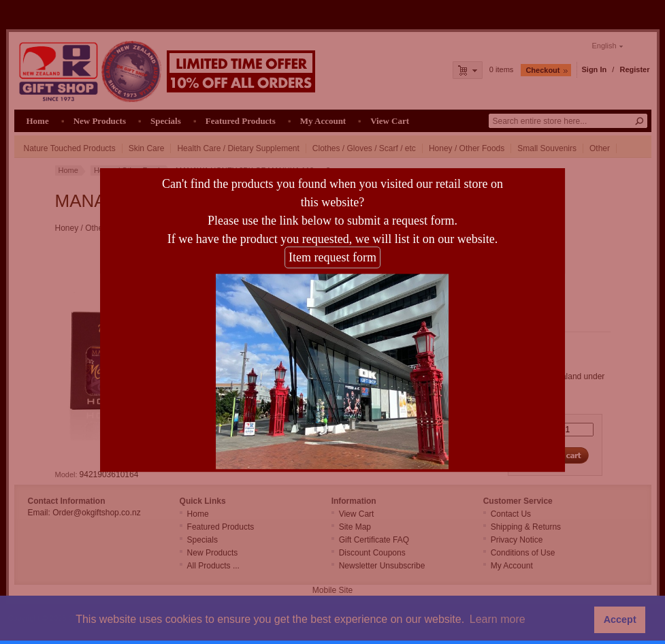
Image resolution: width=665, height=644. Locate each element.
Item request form (332, 253)
